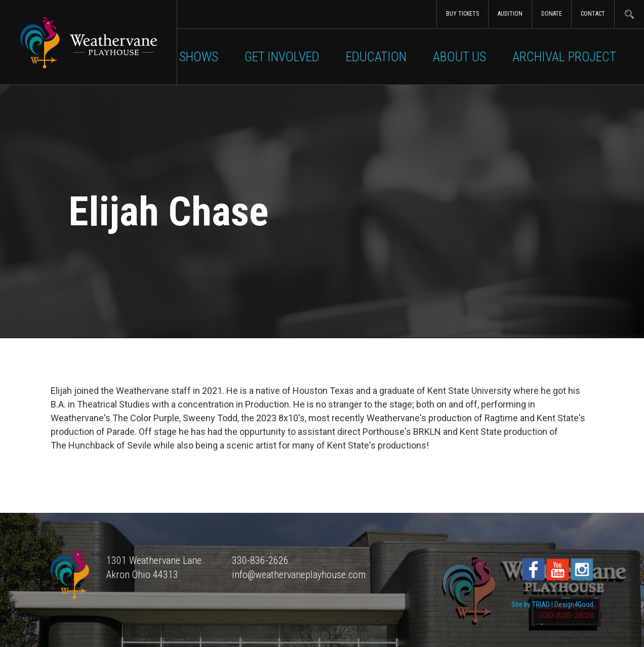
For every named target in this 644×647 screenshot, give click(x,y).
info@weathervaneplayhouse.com (299, 575)
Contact (593, 14)
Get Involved (282, 57)
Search (629, 14)
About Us (459, 57)
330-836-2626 (260, 560)
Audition (510, 14)
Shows (199, 57)
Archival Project (564, 57)
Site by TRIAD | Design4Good (552, 604)
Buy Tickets (462, 14)
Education (376, 57)
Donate (552, 14)
